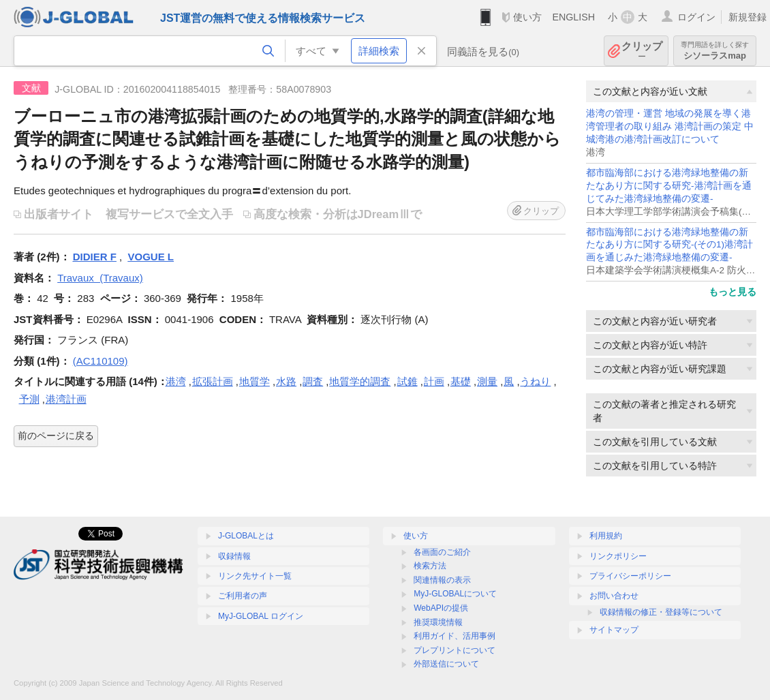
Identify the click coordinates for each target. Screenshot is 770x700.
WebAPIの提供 (441, 608)
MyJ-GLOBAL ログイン (261, 616)
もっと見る (733, 292)
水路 (286, 381)
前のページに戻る (56, 436)
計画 (434, 381)
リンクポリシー (618, 556)
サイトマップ (614, 630)
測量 (487, 381)
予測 (29, 399)
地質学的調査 (360, 381)
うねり (535, 381)
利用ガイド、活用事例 (455, 636)
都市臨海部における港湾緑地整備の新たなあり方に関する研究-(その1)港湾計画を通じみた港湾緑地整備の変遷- (669, 245)
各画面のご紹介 (442, 552)
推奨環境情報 (438, 622)
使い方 (527, 17)
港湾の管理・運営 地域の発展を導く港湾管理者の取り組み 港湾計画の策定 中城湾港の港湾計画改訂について (670, 126)
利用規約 (606, 536)
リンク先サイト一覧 (255, 576)
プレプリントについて (455, 650)
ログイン (696, 17)
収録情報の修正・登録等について (661, 612)
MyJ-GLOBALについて (455, 594)
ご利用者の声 (243, 596)
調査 (313, 381)
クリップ (642, 51)
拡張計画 (213, 381)
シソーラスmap (715, 51)
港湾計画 (66, 399)
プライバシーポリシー (630, 576)
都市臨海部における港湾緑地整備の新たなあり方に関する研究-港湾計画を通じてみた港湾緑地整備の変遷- (669, 186)
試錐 (407, 381)
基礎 (461, 381)
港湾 (176, 381)
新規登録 (748, 17)
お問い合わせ (614, 596)
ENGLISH (573, 17)
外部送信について (446, 664)
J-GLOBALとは (246, 536)
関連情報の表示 (442, 580)
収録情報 (234, 556)
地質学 (255, 381)
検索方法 (430, 566)
